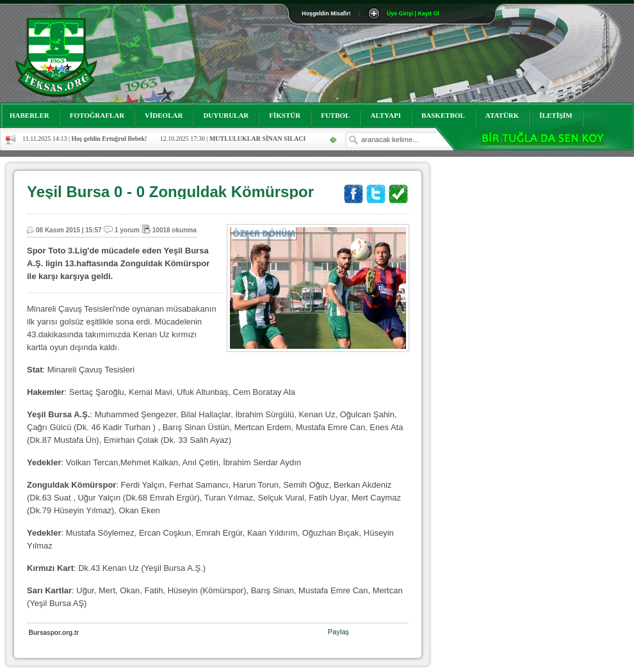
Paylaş (338, 632)
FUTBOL (335, 115)
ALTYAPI (386, 115)
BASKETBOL (443, 115)
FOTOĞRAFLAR (97, 115)
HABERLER (29, 115)
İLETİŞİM (556, 115)
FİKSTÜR (285, 115)
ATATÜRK (502, 115)
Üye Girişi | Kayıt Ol (413, 13)
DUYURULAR (226, 115)
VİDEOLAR (164, 115)
